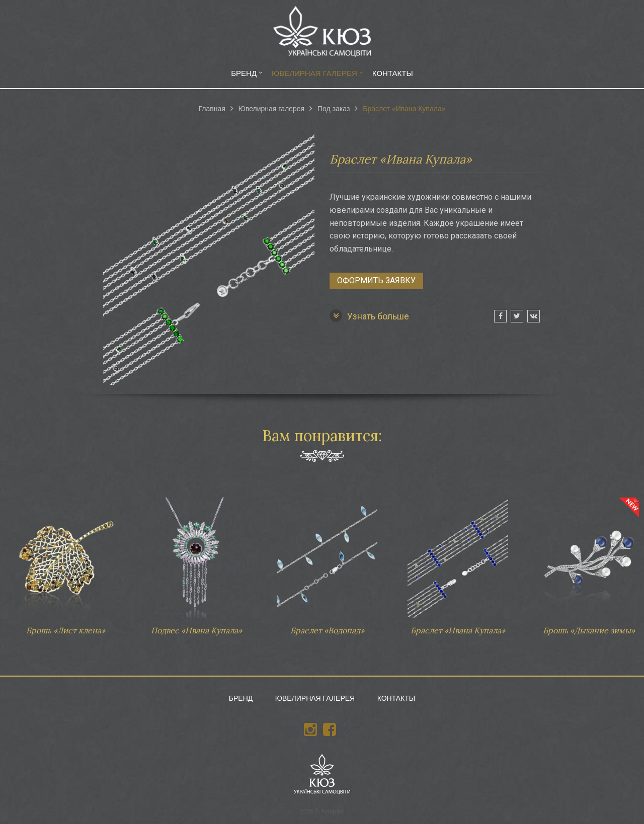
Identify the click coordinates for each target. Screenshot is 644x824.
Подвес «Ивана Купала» (196, 561)
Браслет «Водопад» (327, 561)
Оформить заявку (376, 280)
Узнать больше (369, 316)
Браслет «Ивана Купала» (458, 561)
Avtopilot (333, 811)
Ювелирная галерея (314, 73)
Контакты (393, 73)
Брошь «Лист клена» (65, 561)
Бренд (244, 73)
